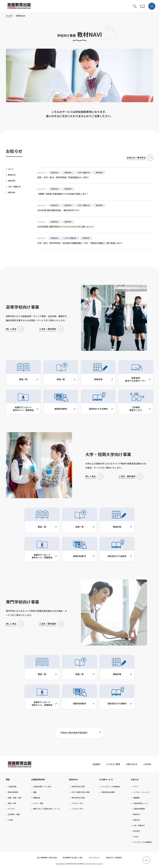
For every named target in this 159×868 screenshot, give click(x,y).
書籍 (8, 779)
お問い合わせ (132, 764)
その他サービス (106, 779)
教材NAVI (73, 779)
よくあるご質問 (113, 764)
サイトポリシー (95, 857)
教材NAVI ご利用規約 (114, 857)
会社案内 (97, 764)
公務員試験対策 (38, 779)
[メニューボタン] (152, 6)
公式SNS (147, 764)
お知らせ (135, 779)
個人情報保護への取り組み (47, 857)
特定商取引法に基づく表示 (73, 857)
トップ (9, 16)
